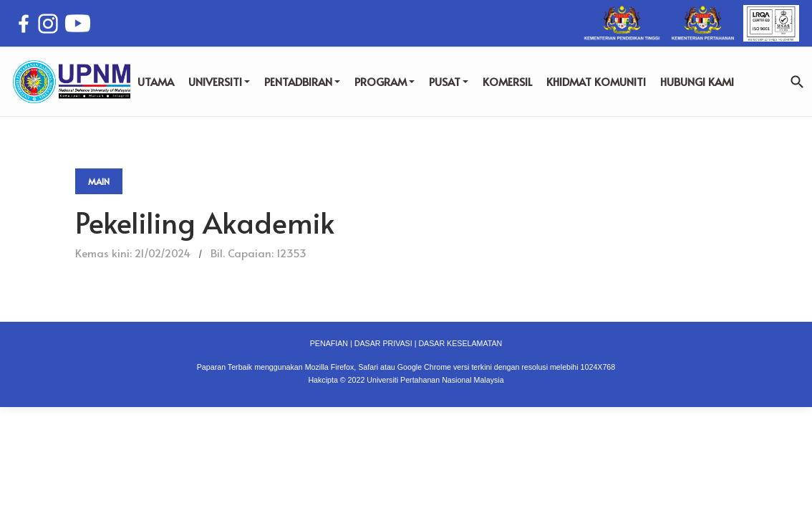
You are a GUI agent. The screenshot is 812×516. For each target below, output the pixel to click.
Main (99, 181)
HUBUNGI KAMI (697, 81)
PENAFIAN (329, 343)
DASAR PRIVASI (383, 343)
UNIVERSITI (219, 81)
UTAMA (156, 81)
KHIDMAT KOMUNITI (596, 81)
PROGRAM (385, 81)
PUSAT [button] (449, 81)
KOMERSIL (507, 81)
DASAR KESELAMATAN (460, 343)
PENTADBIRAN (302, 81)
